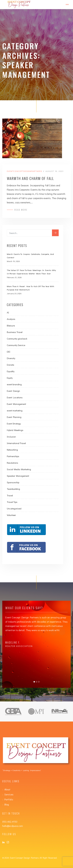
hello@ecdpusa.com (13, 826)
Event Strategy (14, 424)
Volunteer (11, 515)
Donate (10, 365)
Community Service (16, 345)
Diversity (11, 358)
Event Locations (15, 397)
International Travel (16, 443)
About (7, 789)
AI (8, 312)
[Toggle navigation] (67, 5)
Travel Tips (12, 502)
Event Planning (14, 417)
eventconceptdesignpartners (24, 171)
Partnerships (13, 456)
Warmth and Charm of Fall (30, 178)
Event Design (13, 391)
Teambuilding (13, 489)
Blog (7, 804)
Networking (12, 450)
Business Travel (15, 332)
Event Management (16, 404)
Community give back (17, 339)
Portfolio (9, 799)
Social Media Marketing (19, 469)
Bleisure (11, 325)
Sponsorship (13, 482)
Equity (10, 378)
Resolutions (12, 463)
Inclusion (11, 437)
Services (9, 794)
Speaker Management (18, 476)
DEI (9, 352)
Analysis (11, 319)
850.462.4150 (10, 822)
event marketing (15, 410)
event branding (14, 384)
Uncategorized (14, 508)
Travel (10, 495)
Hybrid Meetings (15, 430)
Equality (11, 371)
